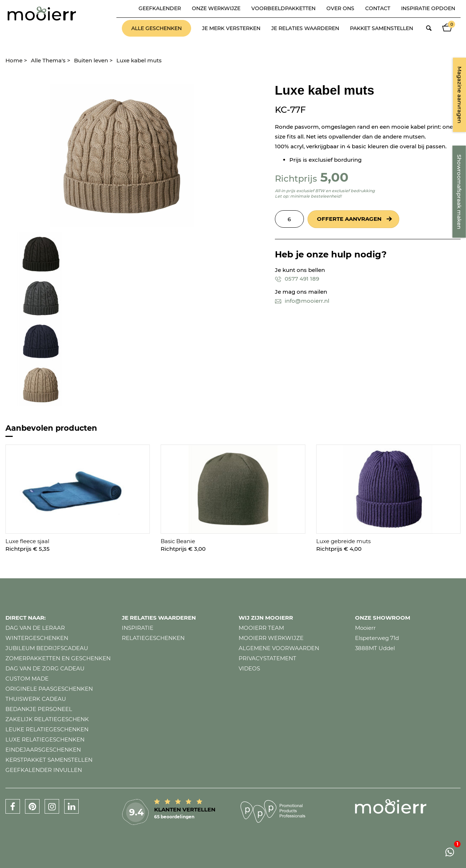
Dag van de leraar (35, 628)
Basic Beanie (178, 541)
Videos (249, 668)
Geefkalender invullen (44, 770)
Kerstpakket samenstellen (49, 760)
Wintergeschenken (37, 638)
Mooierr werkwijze (271, 638)
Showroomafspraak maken (459, 192)
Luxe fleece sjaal (27, 541)
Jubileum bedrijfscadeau (47, 648)
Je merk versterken (231, 28)
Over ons (340, 8)
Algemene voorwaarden (279, 648)
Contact (378, 8)
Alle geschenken (156, 28)
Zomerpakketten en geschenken (58, 658)
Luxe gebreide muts (343, 541)
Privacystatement (267, 658)
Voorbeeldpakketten (283, 8)
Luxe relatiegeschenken (45, 739)
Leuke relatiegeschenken (47, 729)
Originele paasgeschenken (49, 689)
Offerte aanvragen (349, 219)
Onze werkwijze (216, 8)
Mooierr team (261, 628)
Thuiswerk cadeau (36, 699)
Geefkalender (160, 8)
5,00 (334, 177)
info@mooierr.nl (302, 301)
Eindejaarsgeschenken (43, 750)
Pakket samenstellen (382, 28)
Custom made (27, 679)
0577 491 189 (297, 279)
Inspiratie (138, 628)
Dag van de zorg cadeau (45, 668)
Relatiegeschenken (153, 638)
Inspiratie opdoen (428, 8)
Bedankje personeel (39, 709)
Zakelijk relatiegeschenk (47, 719)
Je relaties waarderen (305, 28)
